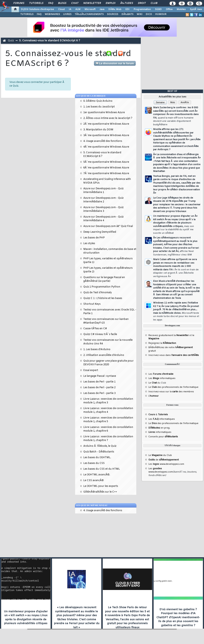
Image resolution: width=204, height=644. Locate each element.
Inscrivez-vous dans (174, 355)
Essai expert (91, 370)
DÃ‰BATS (127, 14)
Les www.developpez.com (166, 464)
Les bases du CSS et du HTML (102, 469)
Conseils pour (163, 437)
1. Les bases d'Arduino (97, 350)
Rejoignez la (162, 343)
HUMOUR (161, 14)
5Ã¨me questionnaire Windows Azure (106, 162)
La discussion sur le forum (115, 63)
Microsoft (90, 9)
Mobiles (181, 9)
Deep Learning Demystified (100, 232)
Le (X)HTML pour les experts (101, 486)
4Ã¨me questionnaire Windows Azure (106, 147)
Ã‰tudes (127, 3)
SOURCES (113, 14)
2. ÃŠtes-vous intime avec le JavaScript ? (108, 118)
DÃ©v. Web (115, 9)
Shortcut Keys (92, 304)
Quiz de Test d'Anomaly (98, 293)
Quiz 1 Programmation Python (102, 287)
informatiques (160, 432)
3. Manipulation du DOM (98, 130)
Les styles (89, 244)
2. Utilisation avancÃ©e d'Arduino (104, 355)
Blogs (62, 3)
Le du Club (160, 455)
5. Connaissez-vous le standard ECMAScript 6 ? (50, 41)
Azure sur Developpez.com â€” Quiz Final (108, 226)
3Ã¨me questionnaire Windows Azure (106, 135)
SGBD (158, 9)
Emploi (111, 3)
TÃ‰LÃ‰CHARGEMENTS (89, 14)
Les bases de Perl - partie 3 (99, 393)
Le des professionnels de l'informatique (173, 387)
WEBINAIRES (52, 14)
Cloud (61, 9)
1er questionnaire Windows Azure (104, 113)
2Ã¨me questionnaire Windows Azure (106, 124)
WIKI (140, 14)
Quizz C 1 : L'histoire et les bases (103, 298)
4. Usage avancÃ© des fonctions (103, 141)
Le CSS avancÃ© (93, 480)
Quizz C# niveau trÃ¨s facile (100, 334)
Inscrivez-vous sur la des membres (171, 392)
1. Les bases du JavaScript (99, 107)
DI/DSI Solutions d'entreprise (37, 9)
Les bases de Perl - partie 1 (99, 382)
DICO (149, 14)
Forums (19, 3)
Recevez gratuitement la (169, 335)
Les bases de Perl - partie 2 (99, 388)
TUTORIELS (27, 14)
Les (161, 374)
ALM (78, 9)
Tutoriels (36, 3)
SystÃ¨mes (196, 9)
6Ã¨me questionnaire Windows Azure (106, 168)
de (164, 460)
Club (154, 3)
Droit (142, 3)
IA (70, 9)
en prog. (159, 428)
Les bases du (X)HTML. (97, 458)
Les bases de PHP (94, 238)
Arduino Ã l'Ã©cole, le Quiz (100, 446)
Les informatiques (162, 378)
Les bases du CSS (94, 463)
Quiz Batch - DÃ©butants (99, 452)
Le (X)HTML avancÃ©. (97, 475)
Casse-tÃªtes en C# (95, 329)
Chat (75, 3)
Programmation (142, 9)
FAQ (51, 3)
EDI (127, 9)
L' (154, 396)
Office (169, 9)
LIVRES (67, 14)
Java (102, 9)
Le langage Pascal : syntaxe (100, 376)
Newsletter (92, 3)
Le (153, 383)
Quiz (11, 41)
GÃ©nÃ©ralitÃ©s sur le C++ (100, 492)
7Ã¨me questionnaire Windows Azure (106, 174)
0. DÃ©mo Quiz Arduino (98, 101)
